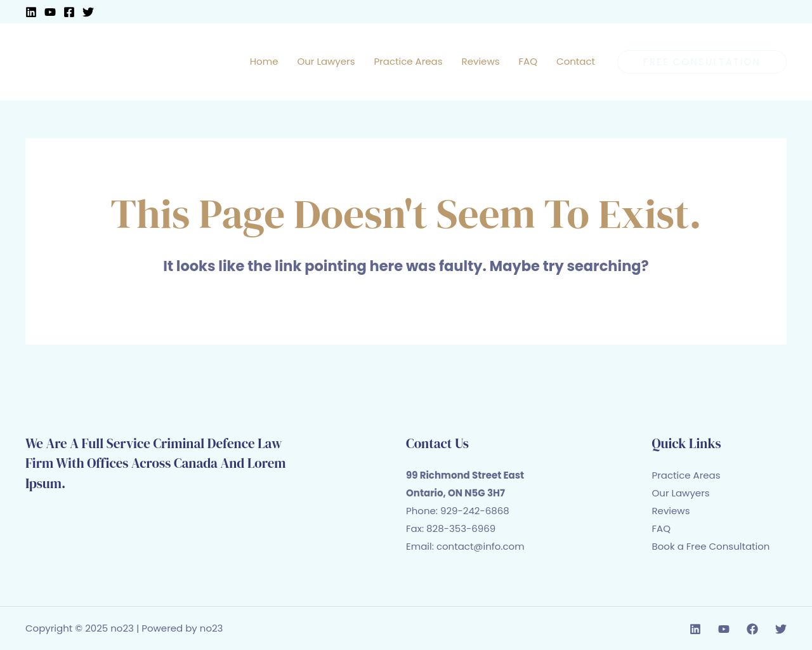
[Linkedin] (31, 12)
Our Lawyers (681, 493)
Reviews (671, 511)
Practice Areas (686, 475)
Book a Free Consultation (711, 546)
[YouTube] (50, 12)
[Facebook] (69, 12)
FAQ (662, 528)
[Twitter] (88, 12)
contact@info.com (481, 546)
